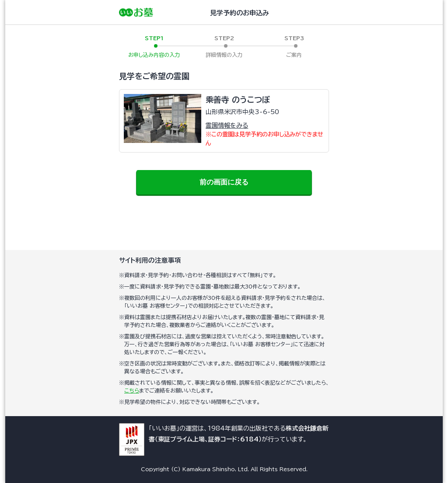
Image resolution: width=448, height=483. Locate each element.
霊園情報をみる (227, 125)
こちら (132, 390)
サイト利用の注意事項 (150, 260)
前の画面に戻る (224, 182)
